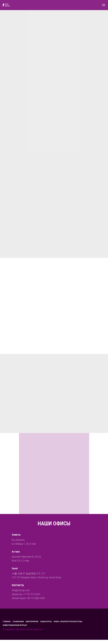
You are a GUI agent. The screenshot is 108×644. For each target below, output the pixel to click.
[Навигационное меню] (104, 5)
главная (7, 622)
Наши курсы (46, 622)
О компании (18, 622)
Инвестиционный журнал (15, 625)
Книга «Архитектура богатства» (68, 622)
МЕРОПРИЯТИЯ (32, 622)
